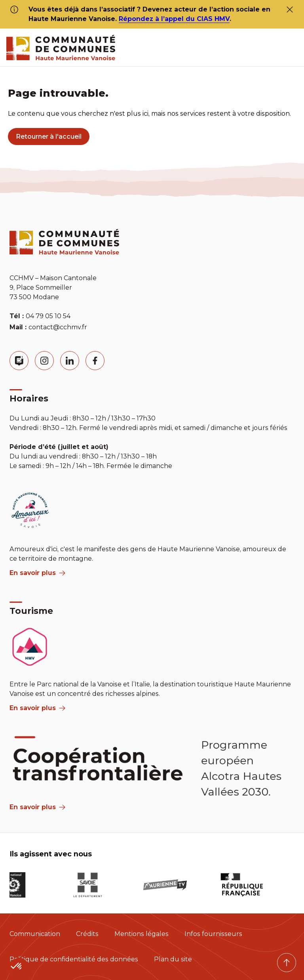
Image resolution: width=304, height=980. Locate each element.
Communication (35, 934)
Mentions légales (142, 934)
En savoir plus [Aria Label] (37, 807)
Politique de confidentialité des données (74, 959)
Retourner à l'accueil (49, 137)
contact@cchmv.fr (58, 327)
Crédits (87, 934)
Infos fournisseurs (213, 934)
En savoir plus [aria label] (37, 573)
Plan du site (173, 959)
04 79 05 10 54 (48, 316)
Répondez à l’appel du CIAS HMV (174, 19)
